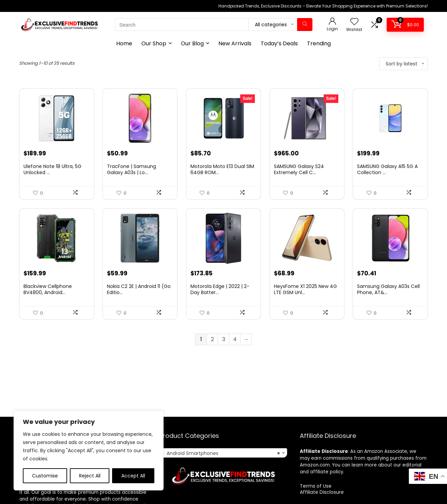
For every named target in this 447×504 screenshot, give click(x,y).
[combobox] (223, 453)
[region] (89, 450)
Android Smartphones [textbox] (221, 453)
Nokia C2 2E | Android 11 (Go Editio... (139, 289)
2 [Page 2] (212, 339)
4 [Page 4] (235, 339)
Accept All (133, 476)
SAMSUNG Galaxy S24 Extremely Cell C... (299, 169)
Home (124, 43)
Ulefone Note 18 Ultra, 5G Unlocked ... (52, 169)
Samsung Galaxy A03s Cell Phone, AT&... (388, 289)
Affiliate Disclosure (322, 492)
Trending (319, 43)
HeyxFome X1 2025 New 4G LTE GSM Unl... (305, 289)
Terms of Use (316, 486)
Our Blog (192, 43)
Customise (45, 476)
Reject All (90, 476)
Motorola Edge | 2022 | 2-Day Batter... (220, 289)
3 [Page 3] (224, 339)
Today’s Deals (279, 43)
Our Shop (154, 43)
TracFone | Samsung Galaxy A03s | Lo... (132, 169)
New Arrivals (235, 43)
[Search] (305, 25)
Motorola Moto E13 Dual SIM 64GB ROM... (222, 169)
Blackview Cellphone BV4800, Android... (48, 289)
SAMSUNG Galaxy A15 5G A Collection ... (387, 169)
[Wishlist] (354, 22)
